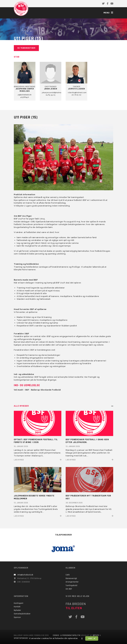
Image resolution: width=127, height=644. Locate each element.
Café (68, 575)
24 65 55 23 (51, 95)
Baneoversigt (71, 578)
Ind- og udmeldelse (27, 385)
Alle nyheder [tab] (21, 406)
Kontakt (17, 607)
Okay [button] (92, 638)
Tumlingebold (71, 585)
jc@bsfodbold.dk (25, 95)
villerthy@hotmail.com (76, 93)
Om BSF (69, 589)
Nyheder (17, 610)
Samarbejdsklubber (22, 614)
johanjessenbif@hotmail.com (51, 93)
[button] (82, 639)
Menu (108, 13)
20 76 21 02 (77, 95)
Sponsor (17, 617)
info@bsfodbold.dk (25, 575)
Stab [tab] (17, 57)
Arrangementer (72, 582)
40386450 (25, 97)
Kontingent (19, 603)
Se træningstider (26, 48)
